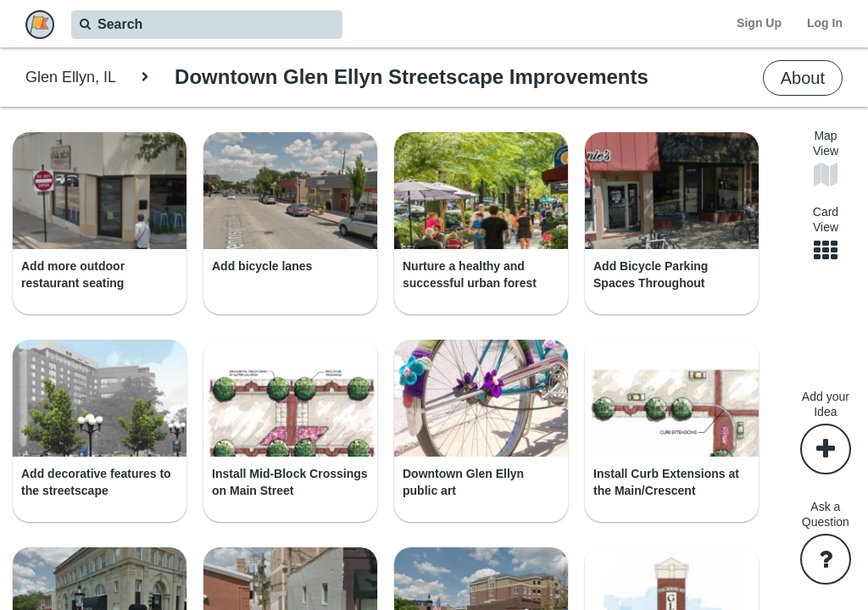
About (803, 78)
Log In (825, 23)
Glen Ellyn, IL (71, 77)
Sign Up (759, 23)
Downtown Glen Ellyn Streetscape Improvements (412, 77)
